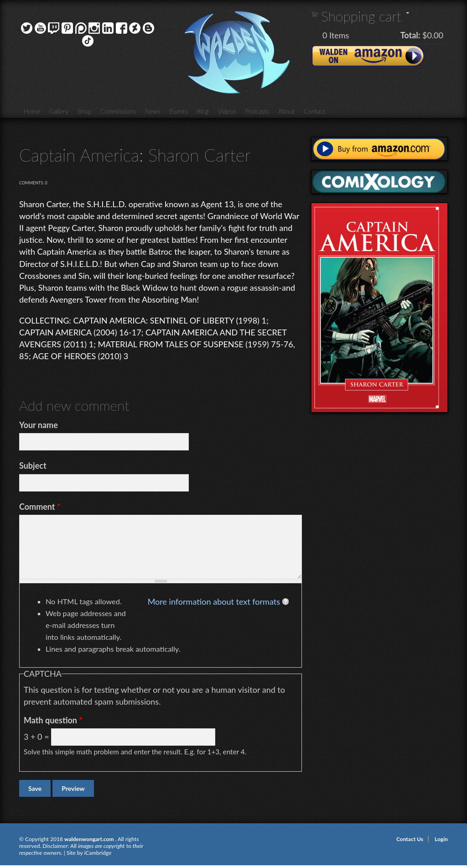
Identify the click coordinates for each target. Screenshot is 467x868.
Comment (40, 507)
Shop (84, 111)
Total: (410, 35)
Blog (202, 111)
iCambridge (98, 853)
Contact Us (410, 839)
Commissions (118, 111)
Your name (39, 425)
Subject (33, 465)
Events (179, 111)
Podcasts (257, 111)
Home (32, 111)
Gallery (59, 111)
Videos (227, 111)
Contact (314, 111)
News (153, 111)
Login (441, 839)
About (286, 111)
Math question (53, 720)
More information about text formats (214, 601)
